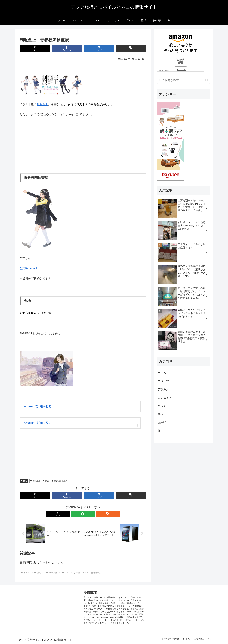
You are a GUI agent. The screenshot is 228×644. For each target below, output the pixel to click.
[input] (183, 80)
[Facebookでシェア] (67, 49)
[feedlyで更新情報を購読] (83, 514)
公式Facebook (29, 268)
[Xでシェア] (35, 49)
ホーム (162, 373)
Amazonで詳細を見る (38, 406)
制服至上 (42, 104)
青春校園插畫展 (59, 481)
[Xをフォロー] (75, 514)
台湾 (24, 481)
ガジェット (165, 398)
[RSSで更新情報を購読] (90, 514)
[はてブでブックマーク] (99, 49)
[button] (131, 49)
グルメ (162, 406)
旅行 (160, 414)
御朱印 (162, 423)
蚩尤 (46, 481)
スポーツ (163, 381)
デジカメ (163, 389)
